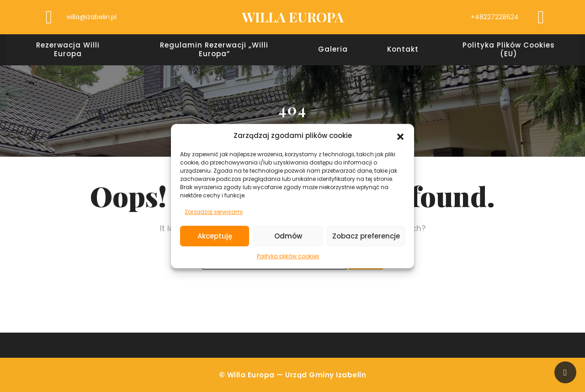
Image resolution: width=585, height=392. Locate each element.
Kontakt (403, 50)
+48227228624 (495, 17)
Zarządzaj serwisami (214, 212)
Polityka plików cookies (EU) (509, 50)
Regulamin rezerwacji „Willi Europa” (214, 50)
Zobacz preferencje (366, 236)
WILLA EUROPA (293, 17)
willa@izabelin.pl (91, 17)
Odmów (288, 236)
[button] (400, 136)
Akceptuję (215, 236)
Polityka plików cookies (288, 256)
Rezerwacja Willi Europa (68, 50)
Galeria (333, 50)
